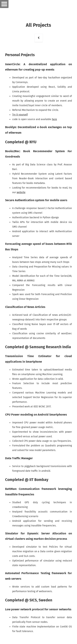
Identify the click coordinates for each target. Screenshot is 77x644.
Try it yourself (20, 115)
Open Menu (4, 4)
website (21, 192)
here (54, 119)
